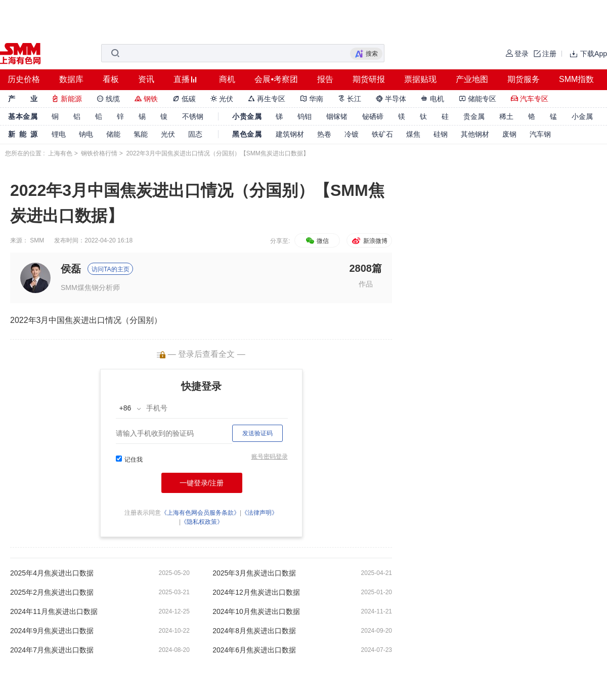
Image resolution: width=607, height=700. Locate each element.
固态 (195, 134)
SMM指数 (576, 79)
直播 (182, 79)
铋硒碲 (373, 116)
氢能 (141, 134)
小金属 (582, 116)
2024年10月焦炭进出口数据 (256, 611)
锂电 (59, 134)
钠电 (86, 134)
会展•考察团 (276, 79)
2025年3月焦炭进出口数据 (254, 573)
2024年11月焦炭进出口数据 (54, 611)
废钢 (509, 134)
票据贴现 (420, 79)
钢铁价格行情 (99, 153)
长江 (350, 99)
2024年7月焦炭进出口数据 (52, 650)
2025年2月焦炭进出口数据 (52, 592)
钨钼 (305, 116)
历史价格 (24, 79)
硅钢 (441, 134)
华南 (312, 99)
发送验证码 (257, 433)
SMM (37, 240)
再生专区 (267, 99)
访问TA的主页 (110, 269)
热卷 (324, 134)
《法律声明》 (259, 513)
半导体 (391, 99)
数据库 (71, 79)
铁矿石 (382, 134)
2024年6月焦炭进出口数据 (254, 650)
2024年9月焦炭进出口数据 (52, 631)
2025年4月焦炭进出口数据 (52, 573)
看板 (111, 79)
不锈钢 (193, 116)
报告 (325, 79)
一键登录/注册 (202, 483)
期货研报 (369, 79)
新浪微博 (369, 241)
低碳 (184, 99)
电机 (432, 99)
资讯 (146, 79)
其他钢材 (475, 134)
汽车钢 (540, 134)
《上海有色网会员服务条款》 (200, 513)
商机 (227, 79)
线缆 (108, 99)
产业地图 (472, 79)
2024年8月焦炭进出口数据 (254, 631)
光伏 (222, 99)
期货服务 (524, 79)
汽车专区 (530, 99)
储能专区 (478, 99)
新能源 (67, 99)
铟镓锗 (337, 116)
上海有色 (60, 153)
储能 (113, 134)
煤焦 (413, 134)
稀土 (506, 116)
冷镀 (352, 134)
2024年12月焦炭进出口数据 (256, 592)
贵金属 (474, 116)
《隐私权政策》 (202, 522)
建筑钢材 (290, 134)
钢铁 (146, 99)
